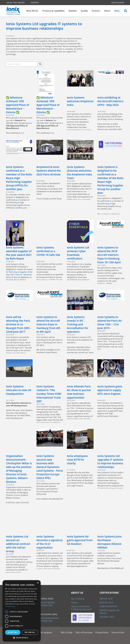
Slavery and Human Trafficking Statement (81, 608)
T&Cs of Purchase (84, 632)
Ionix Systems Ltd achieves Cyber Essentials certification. (78, 253)
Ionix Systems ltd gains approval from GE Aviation (80, 540)
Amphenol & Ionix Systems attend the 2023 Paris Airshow (49, 171)
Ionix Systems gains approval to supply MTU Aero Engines (110, 390)
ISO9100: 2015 (106, 603)
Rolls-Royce (14, 202)
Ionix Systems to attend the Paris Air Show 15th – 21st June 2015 (110, 323)
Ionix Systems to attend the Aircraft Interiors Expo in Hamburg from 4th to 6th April (48, 324)
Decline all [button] (30, 632)
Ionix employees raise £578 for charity (77, 460)
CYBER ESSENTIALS (108, 606)
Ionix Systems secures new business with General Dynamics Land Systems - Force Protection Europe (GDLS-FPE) (50, 467)
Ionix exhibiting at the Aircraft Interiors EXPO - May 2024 (110, 101)
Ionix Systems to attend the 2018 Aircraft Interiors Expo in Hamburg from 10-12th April (109, 255)
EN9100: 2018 (106, 599)
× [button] (38, 583)
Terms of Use (118, 632)
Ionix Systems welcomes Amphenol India (80, 101)
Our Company (78, 599)
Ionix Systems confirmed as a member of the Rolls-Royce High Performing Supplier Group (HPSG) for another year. (19, 178)
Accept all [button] (13, 632)
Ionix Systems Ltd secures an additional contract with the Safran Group (18, 544)
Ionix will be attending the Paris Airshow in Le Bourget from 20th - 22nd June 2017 (19, 324)
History (75, 603)
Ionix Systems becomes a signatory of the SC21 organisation (50, 542)
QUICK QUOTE (118, 3)
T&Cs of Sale (66, 632)
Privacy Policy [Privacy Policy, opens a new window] (10, 606)
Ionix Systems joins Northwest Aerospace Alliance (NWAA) (109, 542)
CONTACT (35, 3)
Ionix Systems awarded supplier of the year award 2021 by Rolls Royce (19, 253)
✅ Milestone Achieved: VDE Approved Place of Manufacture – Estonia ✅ (18, 105)
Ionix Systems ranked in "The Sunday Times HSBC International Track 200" (49, 394)
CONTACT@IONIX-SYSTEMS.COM (47, 604)
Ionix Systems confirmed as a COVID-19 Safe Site (48, 251)
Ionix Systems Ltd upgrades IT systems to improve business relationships (110, 461)
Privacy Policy (102, 632)
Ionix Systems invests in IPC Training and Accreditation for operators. (78, 324)
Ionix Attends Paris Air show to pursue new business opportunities (79, 392)
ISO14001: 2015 (107, 617)
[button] (22, 638)
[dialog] (22, 611)
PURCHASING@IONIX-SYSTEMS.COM (49, 620)
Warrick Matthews (21, 277)
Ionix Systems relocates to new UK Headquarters (19, 390)
